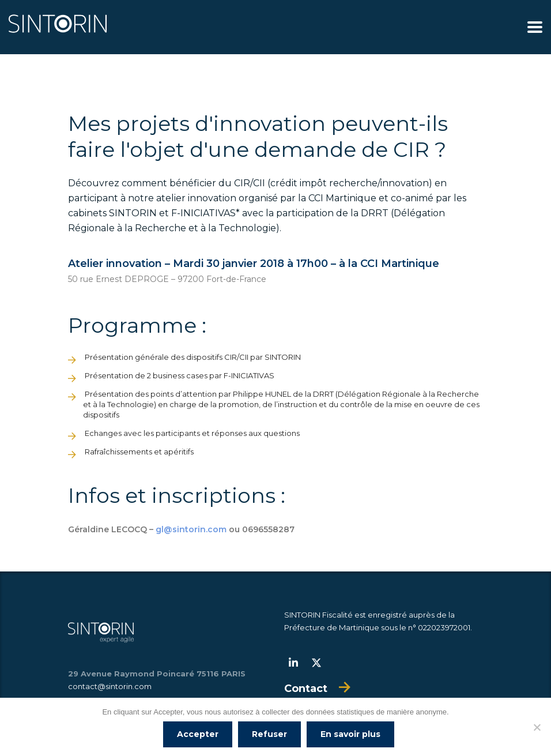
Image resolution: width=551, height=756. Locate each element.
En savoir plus (350, 734)
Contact (306, 689)
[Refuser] (537, 727)
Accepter (198, 734)
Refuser (269, 734)
